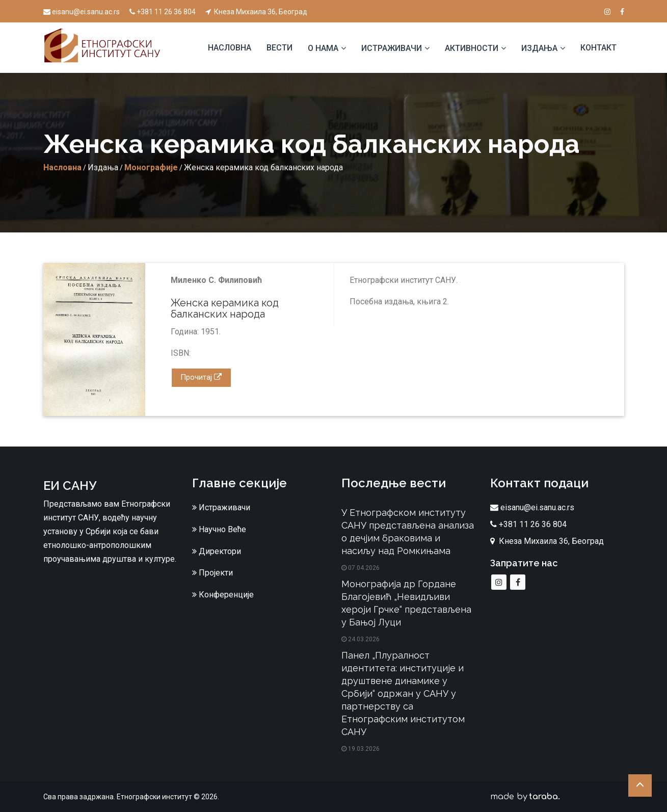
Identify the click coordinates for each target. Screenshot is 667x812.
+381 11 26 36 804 (163, 12)
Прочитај (201, 377)
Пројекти (212, 573)
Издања (539, 48)
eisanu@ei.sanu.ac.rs (82, 12)
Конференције (223, 595)
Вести (279, 48)
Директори (217, 551)
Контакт (598, 48)
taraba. (544, 797)
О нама (323, 48)
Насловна (230, 48)
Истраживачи (392, 48)
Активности (472, 48)
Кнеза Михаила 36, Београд (256, 12)
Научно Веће (219, 529)
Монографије (151, 167)
